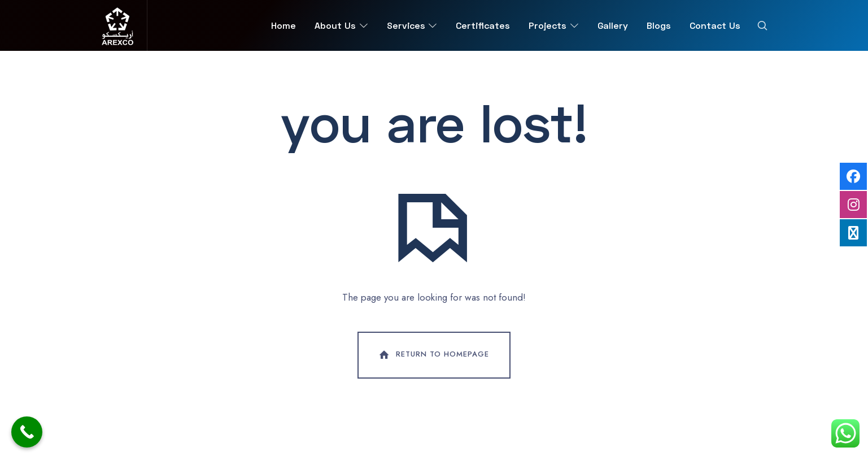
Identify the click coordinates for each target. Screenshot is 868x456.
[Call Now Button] (27, 432)
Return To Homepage (433, 355)
